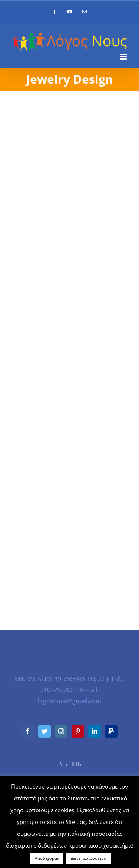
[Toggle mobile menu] (124, 57)
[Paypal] (111, 731)
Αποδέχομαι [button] (47, 858)
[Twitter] (44, 731)
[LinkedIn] (95, 731)
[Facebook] (28, 731)
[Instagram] (61, 731)
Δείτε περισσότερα (89, 858)
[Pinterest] (78, 731)
